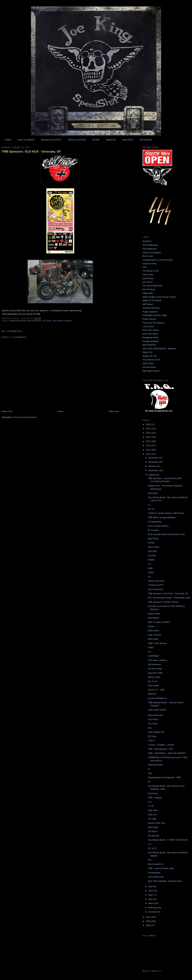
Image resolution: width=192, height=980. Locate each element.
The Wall (152, 819)
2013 (148, 446)
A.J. (150, 844)
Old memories (154, 664)
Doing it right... (155, 677)
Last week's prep (156, 877)
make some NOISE (157, 710)
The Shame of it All (151, 360)
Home (61, 411)
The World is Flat (151, 271)
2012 (148, 450)
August (152, 475)
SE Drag (152, 736)
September (154, 470)
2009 (148, 921)
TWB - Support (155, 798)
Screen (151, 626)
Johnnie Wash (149, 367)
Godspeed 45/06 (150, 338)
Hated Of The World (152, 300)
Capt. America (154, 635)
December (154, 458)
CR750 (151, 543)
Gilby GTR (147, 352)
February (153, 908)
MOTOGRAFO (149, 345)
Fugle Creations (150, 312)
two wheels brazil (63, 321)
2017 (148, 429)
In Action (152, 555)
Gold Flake (153, 827)
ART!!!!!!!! (152, 694)
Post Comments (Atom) (26, 417)
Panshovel (153, 793)
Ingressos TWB (155, 673)
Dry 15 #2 (152, 681)
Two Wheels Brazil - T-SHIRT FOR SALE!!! (168, 840)
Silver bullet (153, 686)
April (151, 899)
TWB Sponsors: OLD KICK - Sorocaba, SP (31, 152)
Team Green (154, 547)
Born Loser (148, 256)
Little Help (152, 810)
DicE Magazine (150, 249)
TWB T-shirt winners (157, 643)
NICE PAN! (153, 639)
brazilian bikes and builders (26, 321)
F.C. (150, 652)
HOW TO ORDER (26, 140)
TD (149, 577)
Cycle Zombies (150, 264)
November (154, 462)
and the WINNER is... (158, 698)
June (151, 891)
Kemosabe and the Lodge (155, 315)
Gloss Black (153, 631)
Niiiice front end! (155, 715)
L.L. (150, 505)
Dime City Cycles (151, 330)
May (151, 895)
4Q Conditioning (150, 245)
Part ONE (152, 551)
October (152, 466)
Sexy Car (152, 815)
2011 (148, 454)
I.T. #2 (151, 806)
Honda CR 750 (150, 356)
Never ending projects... (159, 526)
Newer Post (7, 411)
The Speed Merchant (152, 286)
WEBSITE (111, 140)
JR (149, 782)
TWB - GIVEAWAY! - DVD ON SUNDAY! (167, 753)
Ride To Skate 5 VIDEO (159, 622)
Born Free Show (150, 334)
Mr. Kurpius (153, 530)
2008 (148, 925)
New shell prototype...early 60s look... (165, 881)
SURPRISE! (153, 656)
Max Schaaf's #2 (156, 864)
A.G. (150, 802)
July (151, 886)
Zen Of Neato (149, 289)
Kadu (150, 568)
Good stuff (153, 493)
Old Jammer (154, 836)
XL (149, 769)
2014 (148, 441)
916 (150, 728)
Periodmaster (154, 873)
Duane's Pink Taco (156, 823)
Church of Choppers (152, 252)
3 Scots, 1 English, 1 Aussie (161, 745)
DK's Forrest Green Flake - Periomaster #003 (169, 598)
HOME (8, 140)
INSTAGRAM (146, 140)
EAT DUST (148, 282)
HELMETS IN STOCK (51, 140)
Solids (151, 572)
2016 (148, 433)
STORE (96, 140)
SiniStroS (147, 241)
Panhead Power (155, 765)
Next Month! (153, 618)
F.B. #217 (152, 848)
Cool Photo (153, 719)
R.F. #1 (151, 509)
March (152, 903)
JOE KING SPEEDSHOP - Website (159, 349)
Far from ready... (155, 669)
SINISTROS (128, 140)
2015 (148, 437)
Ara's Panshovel (155, 589)
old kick (47, 321)
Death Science (149, 319)
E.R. (150, 860)
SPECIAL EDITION (77, 140)
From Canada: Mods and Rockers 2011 (166, 534)
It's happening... (155, 522)
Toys (150, 773)
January (152, 912)
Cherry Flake (154, 614)
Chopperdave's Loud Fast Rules (158, 260)
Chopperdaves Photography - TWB (164, 777)
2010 (148, 917)
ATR (145, 267)
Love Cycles (148, 326)
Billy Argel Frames (151, 371)
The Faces (153, 724)
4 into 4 (151, 741)
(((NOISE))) (148, 278)
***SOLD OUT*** (156, 585)
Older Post (114, 411)
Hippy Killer (148, 293)
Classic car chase (156, 581)
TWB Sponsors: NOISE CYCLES (163, 602)
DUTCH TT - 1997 (156, 690)
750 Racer (153, 831)
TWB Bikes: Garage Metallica (162, 517)
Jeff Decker (148, 304)
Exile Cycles (148, 363)
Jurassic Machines (151, 308)
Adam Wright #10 (156, 732)
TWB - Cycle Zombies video (161, 868)
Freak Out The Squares (154, 323)
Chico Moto (148, 275)
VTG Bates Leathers (157, 660)
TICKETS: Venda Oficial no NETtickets (166, 513)
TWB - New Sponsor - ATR (160, 749)
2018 (148, 424)
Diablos (151, 560)
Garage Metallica (151, 341)
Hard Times (153, 539)
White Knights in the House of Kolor (159, 297)
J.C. (150, 564)
